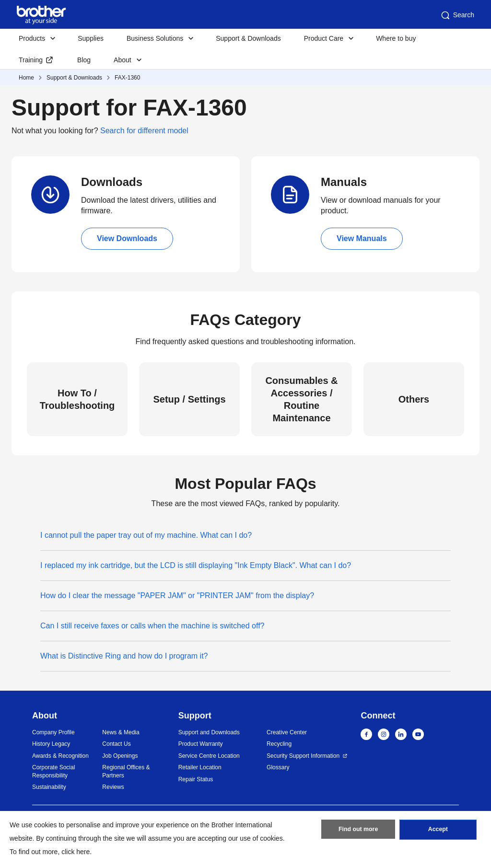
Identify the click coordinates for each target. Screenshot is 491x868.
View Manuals (362, 238)
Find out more (358, 831)
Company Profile (53, 732)
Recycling (279, 744)
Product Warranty (201, 744)
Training (31, 60)
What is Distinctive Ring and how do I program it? (124, 656)
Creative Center (287, 732)
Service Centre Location (209, 756)
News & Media (121, 732)
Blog (84, 60)
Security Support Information (303, 756)
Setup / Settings (189, 399)
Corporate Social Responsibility (53, 771)
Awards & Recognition (60, 756)
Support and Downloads (209, 732)
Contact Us (116, 744)
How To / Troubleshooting (77, 399)
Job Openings (120, 756)
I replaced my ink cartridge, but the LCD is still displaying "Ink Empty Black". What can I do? (196, 565)
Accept (438, 831)
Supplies (91, 38)
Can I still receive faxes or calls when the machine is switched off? (152, 626)
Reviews (113, 787)
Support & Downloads (248, 38)
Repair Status (196, 779)
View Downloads (127, 238)
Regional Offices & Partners (126, 771)
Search (457, 15)
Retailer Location (200, 767)
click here (76, 852)
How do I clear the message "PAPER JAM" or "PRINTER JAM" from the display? (177, 596)
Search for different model (144, 131)
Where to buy (396, 38)
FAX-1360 (127, 78)
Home (26, 78)
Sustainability (49, 787)
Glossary (278, 767)
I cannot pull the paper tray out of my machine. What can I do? (146, 535)
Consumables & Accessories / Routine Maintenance (301, 399)
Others (414, 399)
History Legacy (51, 744)
